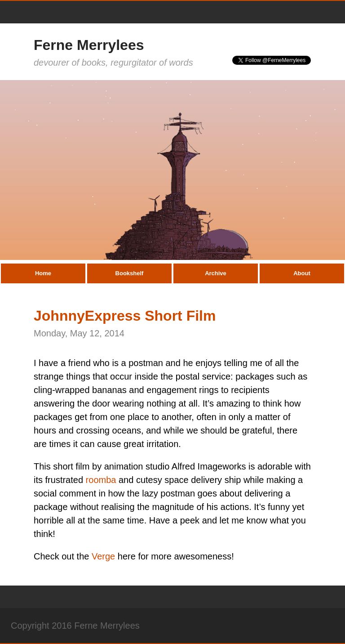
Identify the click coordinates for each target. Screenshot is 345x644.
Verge (103, 556)
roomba (101, 480)
